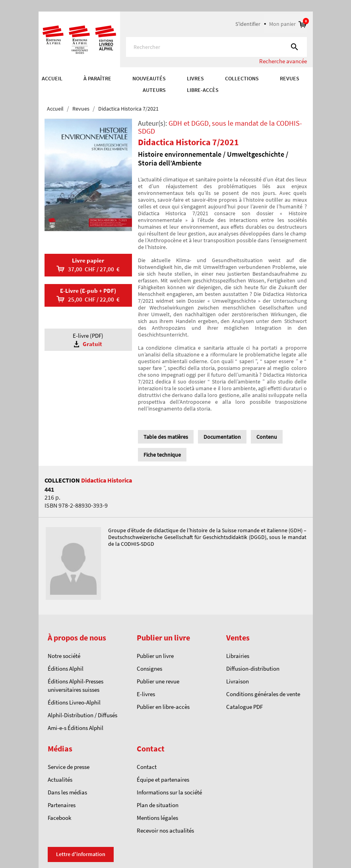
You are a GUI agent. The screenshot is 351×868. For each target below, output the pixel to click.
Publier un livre (155, 656)
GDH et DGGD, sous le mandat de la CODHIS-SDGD (220, 127)
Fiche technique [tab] (162, 455)
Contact (147, 767)
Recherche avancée (283, 61)
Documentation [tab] (222, 437)
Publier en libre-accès (163, 707)
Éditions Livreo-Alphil (74, 702)
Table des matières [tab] (166, 437)
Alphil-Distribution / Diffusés (82, 715)
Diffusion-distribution (253, 669)
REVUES (290, 78)
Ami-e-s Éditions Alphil (76, 728)
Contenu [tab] (267, 437)
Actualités (60, 779)
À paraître (97, 78)
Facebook (59, 818)
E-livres (146, 694)
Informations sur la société (169, 792)
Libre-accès (203, 90)
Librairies (238, 656)
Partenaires (62, 805)
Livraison (238, 681)
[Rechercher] (216, 47)
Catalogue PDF (244, 707)
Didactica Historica (107, 480)
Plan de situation (158, 805)
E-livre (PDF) (88, 340)
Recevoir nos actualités (165, 830)
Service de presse (69, 767)
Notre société (64, 656)
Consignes (149, 669)
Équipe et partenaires (163, 779)
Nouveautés (149, 78)
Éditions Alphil (66, 669)
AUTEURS (154, 90)
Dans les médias (67, 792)
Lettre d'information (81, 854)
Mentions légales (157, 818)
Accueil (52, 78)
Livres (195, 78)
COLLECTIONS (242, 78)
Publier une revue (158, 681)
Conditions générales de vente (263, 694)
